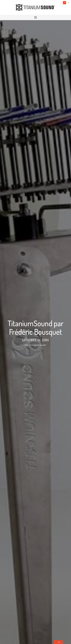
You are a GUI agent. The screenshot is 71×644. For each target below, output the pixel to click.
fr (65, 3)
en (68, 3)
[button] (35, 17)
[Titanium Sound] (35, 7)
